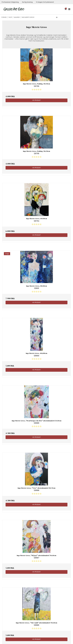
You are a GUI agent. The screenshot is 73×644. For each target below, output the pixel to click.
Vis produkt (36, 100)
